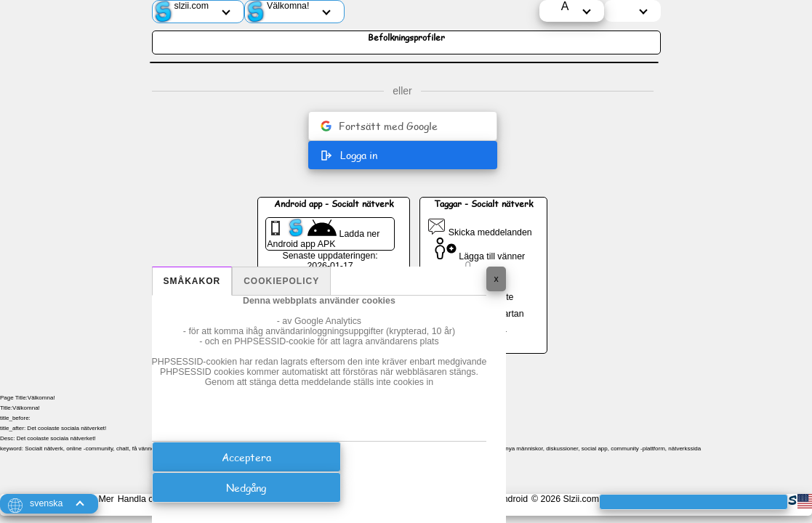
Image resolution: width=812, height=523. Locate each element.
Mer (106, 499)
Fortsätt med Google (379, 126)
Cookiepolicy (281, 281)
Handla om (140, 499)
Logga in (349, 155)
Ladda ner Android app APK (323, 234)
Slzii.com (581, 499)
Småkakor (192, 281)
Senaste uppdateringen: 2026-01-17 (330, 261)
